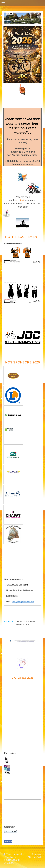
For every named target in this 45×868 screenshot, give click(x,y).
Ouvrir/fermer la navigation (22, 3)
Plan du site (10, 857)
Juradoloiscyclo (22, 624)
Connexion (36, 854)
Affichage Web (35, 857)
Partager (8, 842)
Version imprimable (14, 854)
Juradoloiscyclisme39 (25, 621)
